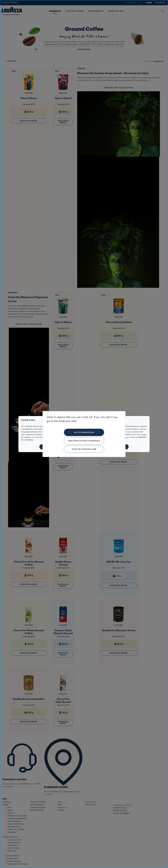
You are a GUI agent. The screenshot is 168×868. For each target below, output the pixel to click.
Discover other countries (84, 441)
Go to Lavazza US (84, 432)
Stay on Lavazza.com (84, 449)
